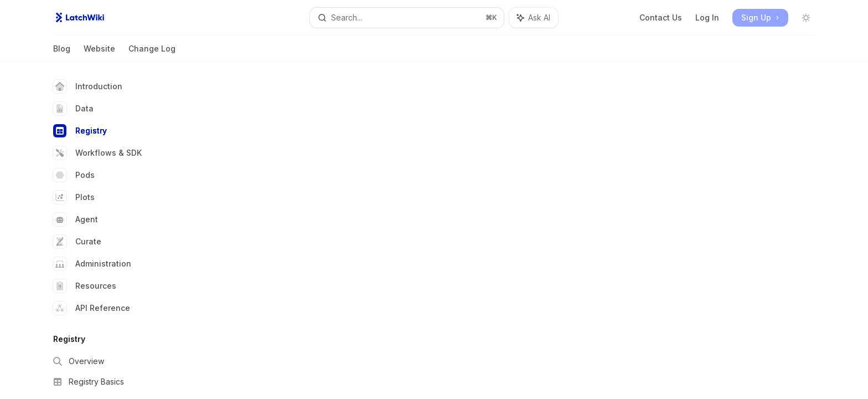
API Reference (92, 308)
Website (99, 53)
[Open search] (407, 18)
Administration (92, 264)
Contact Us (661, 17)
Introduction (88, 86)
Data (73, 109)
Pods (74, 175)
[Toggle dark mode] (806, 18)
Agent (76, 219)
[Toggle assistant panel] (534, 18)
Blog (62, 53)
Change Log (152, 53)
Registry (80, 131)
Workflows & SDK (97, 153)
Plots (74, 197)
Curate (77, 242)
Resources (85, 286)
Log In (707, 17)
